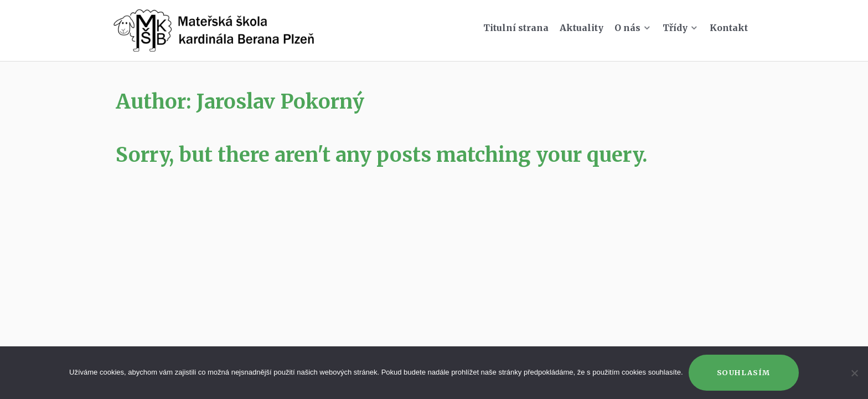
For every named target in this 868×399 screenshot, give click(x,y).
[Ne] (854, 373)
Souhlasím (744, 372)
